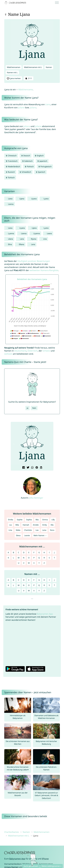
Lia (10, 525)
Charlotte (28, 530)
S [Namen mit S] (49, 585)
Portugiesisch (45, 166)
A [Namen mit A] (8, 580)
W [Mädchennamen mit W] (29, 563)
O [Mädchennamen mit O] (29, 558)
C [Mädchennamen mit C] (19, 552)
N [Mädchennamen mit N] (24, 558)
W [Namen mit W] (29, 591)
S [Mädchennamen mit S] (49, 558)
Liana (48, 104)
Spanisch (40, 172)
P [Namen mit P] (34, 585)
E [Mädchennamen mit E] (29, 552)
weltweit (8, 354)
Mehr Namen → (40, 535)
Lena (33, 244)
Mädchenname (26, 89)
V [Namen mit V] (24, 591)
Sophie (20, 520)
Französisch (12, 161)
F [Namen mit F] (34, 580)
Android (33, 859)
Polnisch (29, 166)
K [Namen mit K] (8, 585)
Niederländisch (13, 166)
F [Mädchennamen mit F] (34, 552)
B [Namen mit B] (13, 580)
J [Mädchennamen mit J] (54, 552)
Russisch (10, 172)
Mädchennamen (14, 67)
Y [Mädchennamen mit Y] (39, 563)
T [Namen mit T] (54, 585)
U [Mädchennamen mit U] (19, 563)
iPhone (45, 859)
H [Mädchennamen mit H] (44, 552)
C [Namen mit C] (19, 580)
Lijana (22, 199)
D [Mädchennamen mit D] (24, 552)
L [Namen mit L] (13, 585)
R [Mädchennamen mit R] (44, 558)
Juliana (33, 107)
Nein (34, 408)
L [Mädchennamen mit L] (13, 558)
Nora (52, 530)
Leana (49, 233)
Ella (52, 525)
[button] (14, 444)
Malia (18, 530)
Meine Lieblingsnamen (51, 866)
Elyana (34, 239)
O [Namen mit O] (29, 585)
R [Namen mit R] (44, 585)
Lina (45, 239)
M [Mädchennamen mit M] (19, 558)
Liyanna (37, 233)
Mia (37, 520)
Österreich (33, 351)
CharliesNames (12, 832)
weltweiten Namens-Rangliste (44, 270)
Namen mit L (12, 72)
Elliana (21, 244)
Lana (22, 239)
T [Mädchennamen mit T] (54, 558)
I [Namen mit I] (49, 580)
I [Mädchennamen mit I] (49, 552)
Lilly (53, 520)
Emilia (11, 520)
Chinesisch (11, 156)
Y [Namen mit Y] (39, 591)
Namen (49, 67)
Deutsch (26, 156)
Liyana (34, 199)
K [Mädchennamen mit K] (8, 558)
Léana (10, 239)
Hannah (26, 525)
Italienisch (27, 161)
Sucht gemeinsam (31, 866)
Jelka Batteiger (36, 498)
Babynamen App (45, 614)
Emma (45, 520)
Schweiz (46, 351)
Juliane (21, 107)
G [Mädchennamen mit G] (39, 552)
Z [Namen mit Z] (44, 591)
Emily (45, 525)
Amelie (36, 525)
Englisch (39, 156)
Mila (17, 525)
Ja (27, 408)
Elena (18, 535)
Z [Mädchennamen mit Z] (44, 563)
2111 (29, 78)
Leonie (27, 535)
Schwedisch (25, 172)
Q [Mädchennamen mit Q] (39, 558)
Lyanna (11, 233)
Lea (37, 530)
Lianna (11, 204)
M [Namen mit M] (19, 585)
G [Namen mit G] (39, 580)
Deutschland (20, 351)
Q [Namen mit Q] (39, 585)
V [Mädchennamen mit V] (24, 563)
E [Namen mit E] (29, 580)
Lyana (46, 199)
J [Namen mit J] (54, 580)
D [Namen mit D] (24, 580)
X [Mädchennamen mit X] (34, 563)
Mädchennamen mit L (33, 67)
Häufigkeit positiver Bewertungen (34, 261)
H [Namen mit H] (44, 580)
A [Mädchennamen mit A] (8, 552)
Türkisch (10, 178)
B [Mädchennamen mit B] (13, 552)
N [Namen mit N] (24, 585)
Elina (10, 244)
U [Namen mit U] (19, 591)
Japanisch (42, 161)
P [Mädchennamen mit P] (34, 558)
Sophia (29, 520)
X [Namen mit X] (34, 591)
